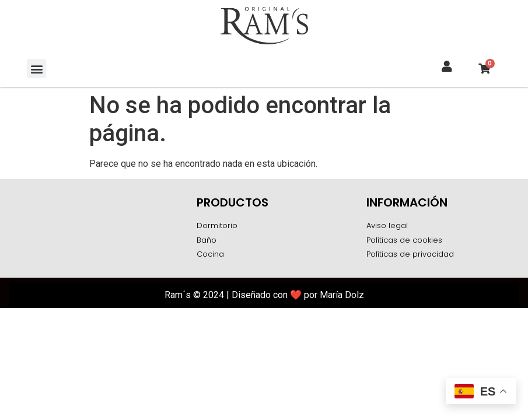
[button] (36, 69)
